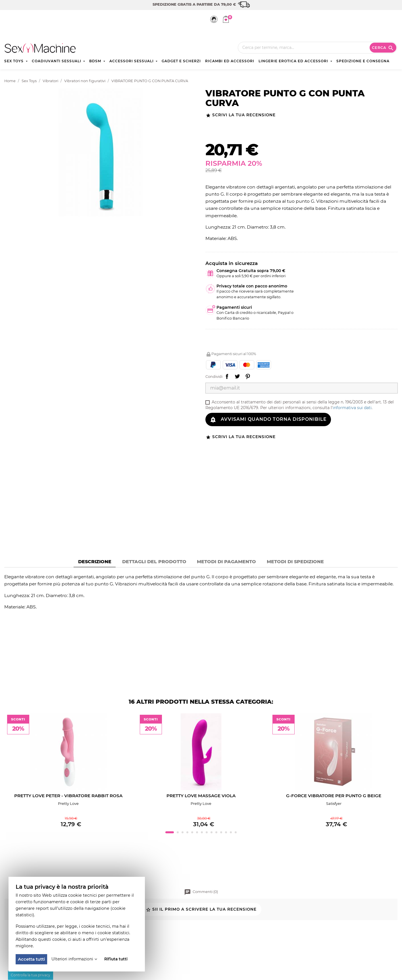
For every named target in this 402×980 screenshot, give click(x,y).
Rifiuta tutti (116, 959)
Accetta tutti (31, 959)
